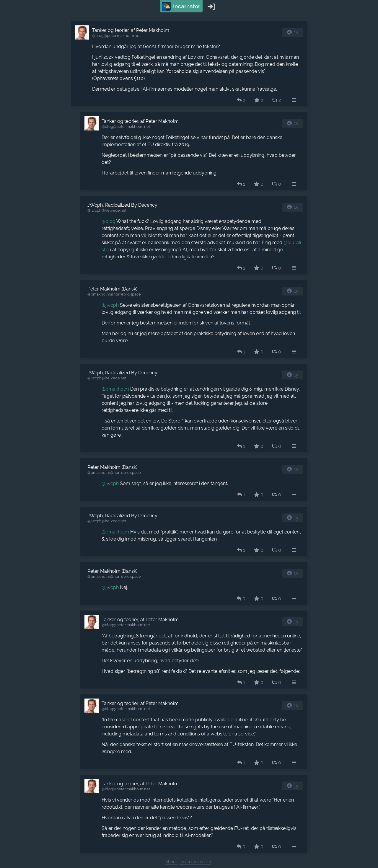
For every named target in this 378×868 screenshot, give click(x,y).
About (171, 862)
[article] (189, 64)
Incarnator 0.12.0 (195, 862)
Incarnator (181, 6)
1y (296, 32)
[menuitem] (294, 100)
